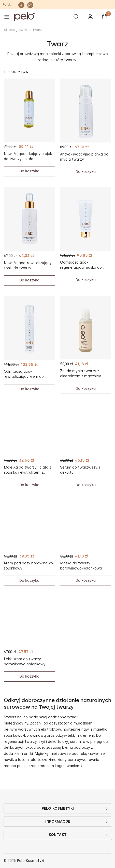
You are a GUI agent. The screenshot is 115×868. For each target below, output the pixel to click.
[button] (38, 17)
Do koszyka (29, 171)
